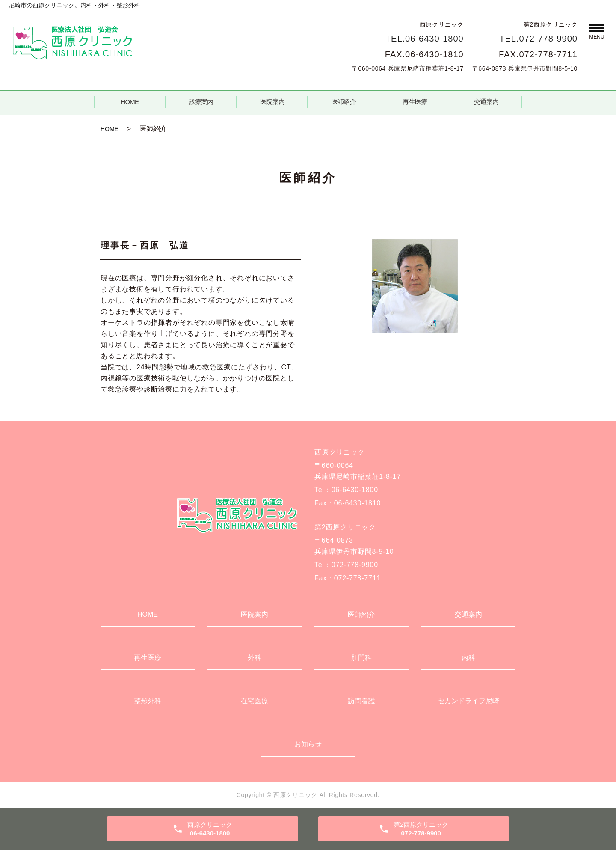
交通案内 (486, 102)
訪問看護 (361, 701)
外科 (255, 658)
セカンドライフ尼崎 (468, 701)
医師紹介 (344, 102)
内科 (468, 658)
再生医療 (415, 102)
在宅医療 (255, 701)
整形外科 (148, 701)
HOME (130, 102)
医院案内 (272, 102)
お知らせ (308, 744)
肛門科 (361, 658)
